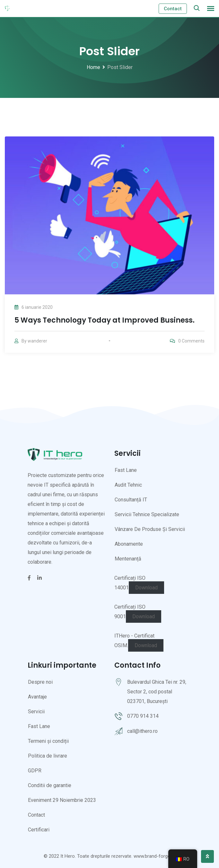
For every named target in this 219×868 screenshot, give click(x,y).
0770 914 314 (143, 716)
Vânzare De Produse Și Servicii (150, 529)
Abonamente (129, 544)
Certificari (39, 830)
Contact (173, 9)
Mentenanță (128, 559)
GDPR (35, 771)
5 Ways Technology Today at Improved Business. (105, 320)
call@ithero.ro (142, 731)
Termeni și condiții (48, 741)
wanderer (37, 341)
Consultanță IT (131, 500)
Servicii (36, 712)
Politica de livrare (48, 756)
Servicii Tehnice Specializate (147, 514)
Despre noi (40, 682)
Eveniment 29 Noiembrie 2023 (62, 800)
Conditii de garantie (50, 785)
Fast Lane (126, 470)
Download (146, 588)
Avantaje (37, 697)
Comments (191, 341)
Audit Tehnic (128, 485)
